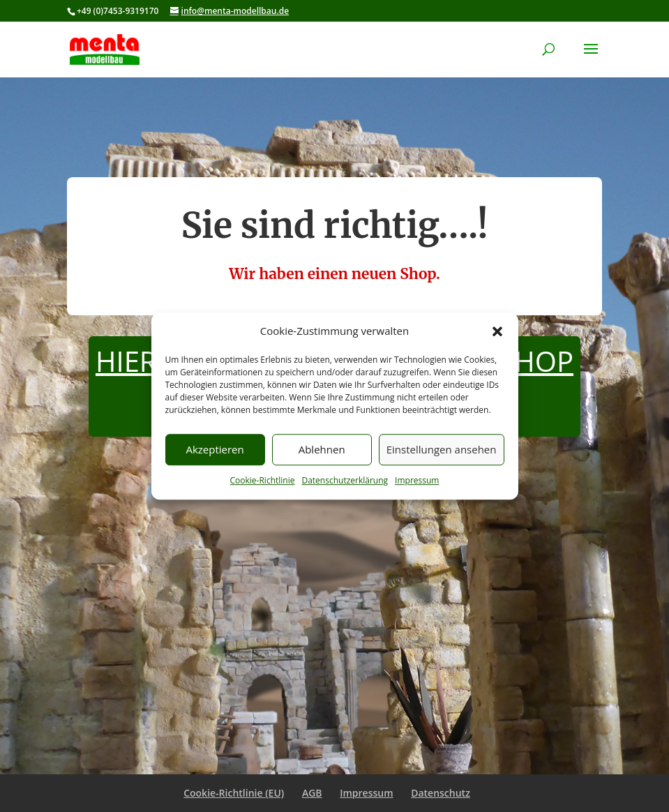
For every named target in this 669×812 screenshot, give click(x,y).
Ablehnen (322, 450)
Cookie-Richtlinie (263, 480)
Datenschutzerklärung (345, 480)
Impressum (417, 480)
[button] (497, 331)
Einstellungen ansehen (442, 450)
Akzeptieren (215, 450)
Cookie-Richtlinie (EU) (234, 793)
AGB (312, 793)
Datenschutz (441, 793)
